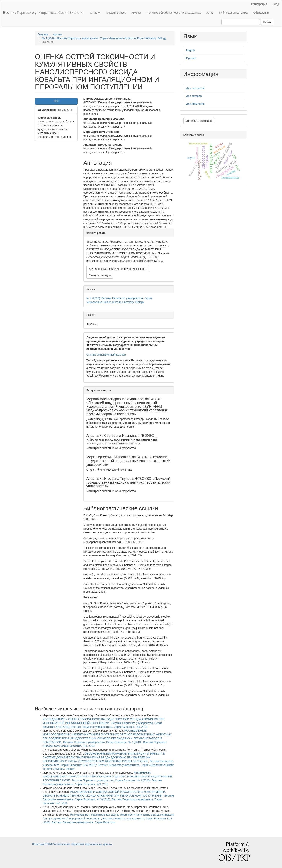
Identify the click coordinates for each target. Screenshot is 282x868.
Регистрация (259, 4)
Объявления (261, 13)
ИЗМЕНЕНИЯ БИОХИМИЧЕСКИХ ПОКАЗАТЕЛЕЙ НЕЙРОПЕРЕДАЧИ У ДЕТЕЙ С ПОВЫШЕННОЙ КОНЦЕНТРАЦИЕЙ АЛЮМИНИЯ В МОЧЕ (107, 776)
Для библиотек (195, 104)
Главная (43, 34)
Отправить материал (199, 121)
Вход (276, 4)
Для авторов (194, 96)
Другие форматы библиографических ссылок (118, 269)
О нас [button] (95, 13)
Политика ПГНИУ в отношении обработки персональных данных (72, 844)
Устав (210, 13)
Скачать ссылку (100, 275)
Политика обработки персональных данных (174, 13)
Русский (191, 58)
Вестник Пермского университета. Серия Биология (44, 13)
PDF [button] (56, 101)
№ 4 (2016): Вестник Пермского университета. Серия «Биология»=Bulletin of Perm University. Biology (104, 38)
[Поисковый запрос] (241, 22)
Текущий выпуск (116, 13)
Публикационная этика (233, 13)
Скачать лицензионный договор (106, 355)
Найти (267, 22)
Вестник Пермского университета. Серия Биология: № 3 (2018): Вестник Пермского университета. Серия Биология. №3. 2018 (108, 799)
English (191, 50)
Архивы (136, 13)
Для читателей (195, 88)
